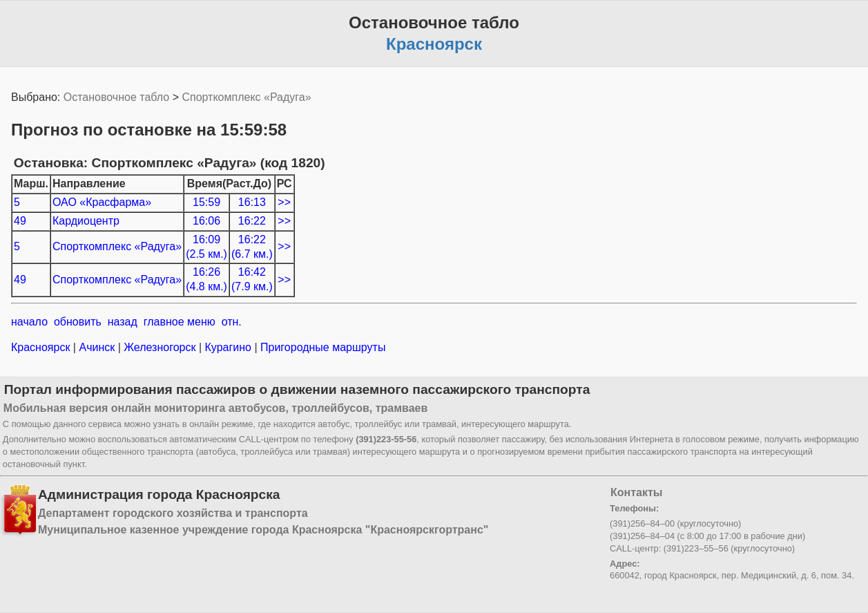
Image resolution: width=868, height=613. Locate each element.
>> (284, 202)
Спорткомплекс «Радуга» (246, 97)
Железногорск (160, 347)
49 (20, 221)
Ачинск (97, 347)
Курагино (228, 347)
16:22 (252, 221)
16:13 (252, 202)
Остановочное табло (116, 97)
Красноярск (42, 347)
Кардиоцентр (86, 221)
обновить (78, 322)
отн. (232, 322)
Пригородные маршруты (322, 347)
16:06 (206, 221)
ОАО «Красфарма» (102, 202)
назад (123, 322)
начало (29, 322)
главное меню (180, 322)
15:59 (206, 202)
